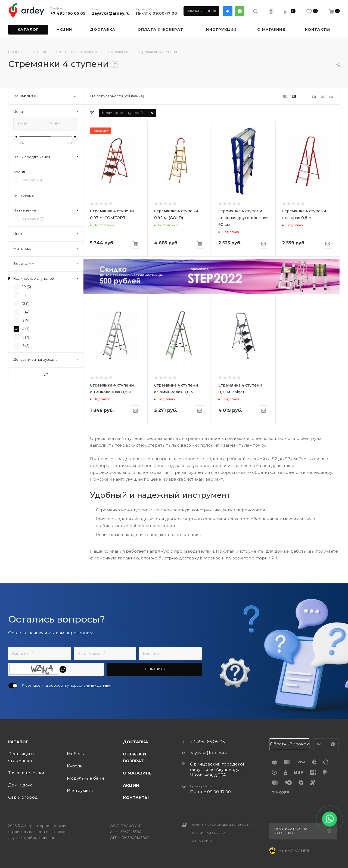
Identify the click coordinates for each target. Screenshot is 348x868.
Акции (131, 785)
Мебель (75, 754)
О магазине (137, 773)
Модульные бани (85, 778)
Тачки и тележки (26, 773)
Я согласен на (66, 685)
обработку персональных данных (80, 685)
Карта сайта (202, 841)
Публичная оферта (208, 833)
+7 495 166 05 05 (68, 13)
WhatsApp (240, 11)
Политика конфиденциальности (221, 825)
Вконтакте (228, 11)
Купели (75, 766)
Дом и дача (20, 785)
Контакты (136, 797)
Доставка (136, 742)
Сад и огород (23, 797)
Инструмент (80, 790)
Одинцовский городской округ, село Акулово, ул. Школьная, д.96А (218, 769)
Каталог (18, 742)
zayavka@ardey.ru (111, 13)
